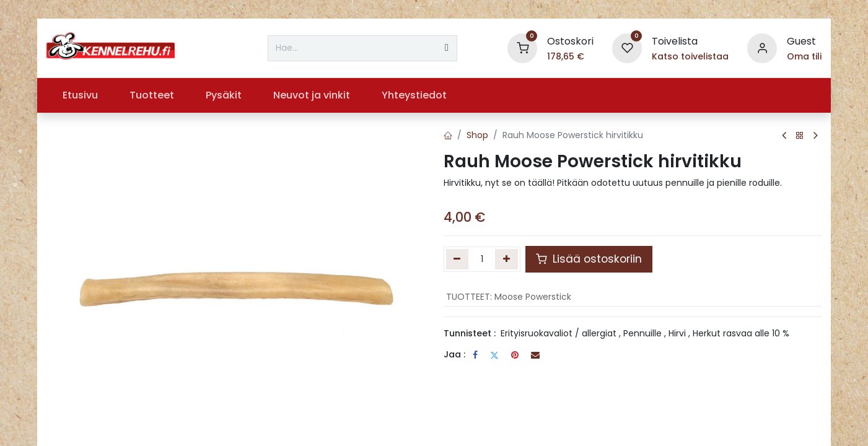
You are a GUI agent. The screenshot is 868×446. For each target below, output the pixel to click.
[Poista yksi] (458, 259)
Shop (477, 135)
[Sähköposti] (535, 355)
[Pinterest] (515, 355)
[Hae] (447, 48)
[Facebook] (475, 355)
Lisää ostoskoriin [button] (589, 259)
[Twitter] (494, 355)
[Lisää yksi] (506, 259)
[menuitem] (80, 95)
